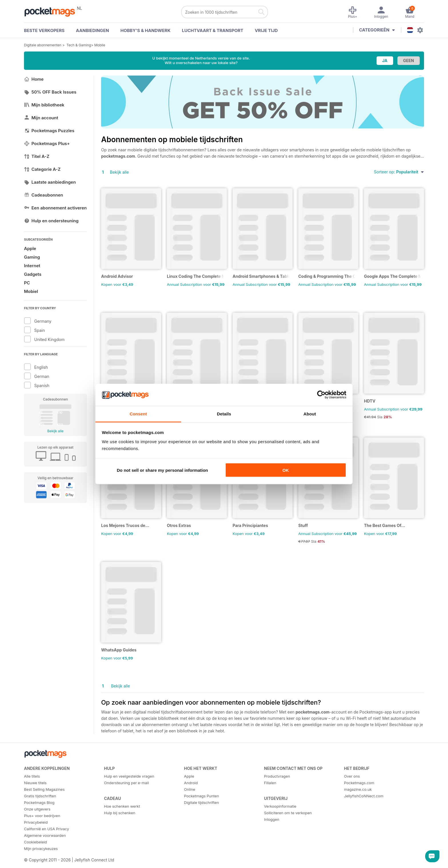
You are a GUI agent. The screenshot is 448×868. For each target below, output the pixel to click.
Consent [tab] (138, 414)
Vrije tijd (266, 30)
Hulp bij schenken (120, 813)
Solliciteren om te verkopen (288, 813)
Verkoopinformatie (280, 806)
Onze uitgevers (37, 809)
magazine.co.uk (358, 789)
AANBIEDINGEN (93, 30)
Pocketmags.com (359, 783)
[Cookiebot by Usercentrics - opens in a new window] (321, 395)
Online (190, 789)
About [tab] (310, 414)
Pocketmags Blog (39, 802)
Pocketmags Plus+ (47, 143)
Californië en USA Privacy (47, 829)
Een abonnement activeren (55, 208)
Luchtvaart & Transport (213, 30)
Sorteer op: (399, 172)
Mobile (100, 45)
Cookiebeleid (35, 842)
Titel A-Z (37, 156)
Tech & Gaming (79, 45)
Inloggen (272, 819)
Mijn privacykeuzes (41, 849)
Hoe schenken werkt (122, 806)
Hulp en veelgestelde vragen (129, 776)
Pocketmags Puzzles (49, 131)
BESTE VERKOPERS (44, 30)
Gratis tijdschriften (40, 796)
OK (286, 470)
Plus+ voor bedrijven (42, 816)
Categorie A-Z (42, 169)
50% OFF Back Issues (50, 92)
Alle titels (32, 776)
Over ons (352, 776)
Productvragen (277, 776)
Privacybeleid (36, 822)
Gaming (32, 257)
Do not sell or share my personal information (162, 470)
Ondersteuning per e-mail (126, 783)
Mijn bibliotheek (44, 105)
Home (34, 79)
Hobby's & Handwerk (145, 30)
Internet (32, 266)
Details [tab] (224, 414)
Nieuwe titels (35, 783)
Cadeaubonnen (44, 195)
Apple (30, 248)
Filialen (270, 783)
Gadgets (33, 274)
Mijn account (41, 118)
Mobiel (31, 291)
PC (27, 283)
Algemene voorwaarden (45, 835)
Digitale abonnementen (43, 45)
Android (191, 783)
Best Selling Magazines (44, 789)
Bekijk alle (56, 431)
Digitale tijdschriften (201, 802)
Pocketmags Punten (201, 796)
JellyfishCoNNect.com (364, 796)
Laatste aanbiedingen (50, 182)
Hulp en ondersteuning (51, 221)
